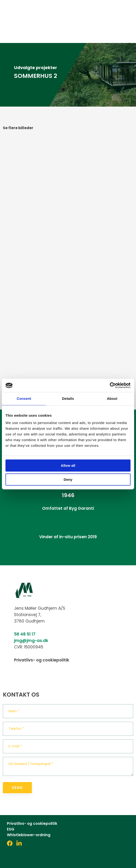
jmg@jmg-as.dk (31, 641)
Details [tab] (68, 399)
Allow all (68, 465)
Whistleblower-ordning (29, 835)
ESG (11, 829)
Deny (68, 479)
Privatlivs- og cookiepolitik (42, 660)
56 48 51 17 (25, 634)
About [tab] (112, 399)
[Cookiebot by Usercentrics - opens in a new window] (110, 385)
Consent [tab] (24, 399)
